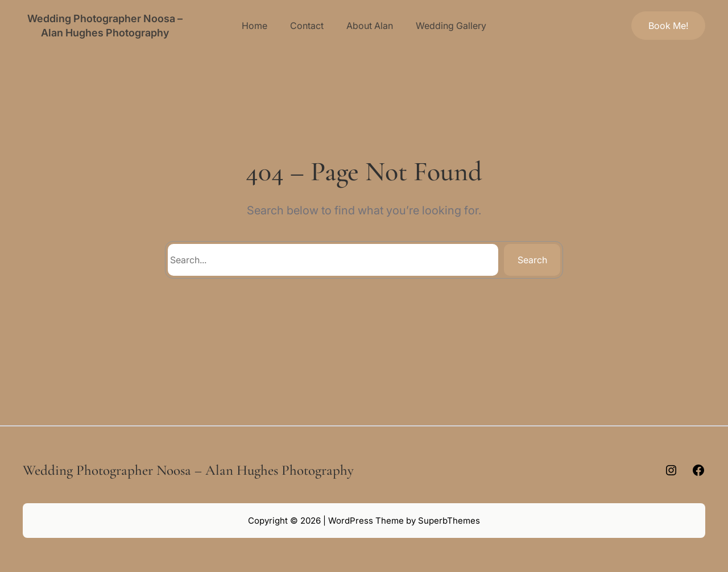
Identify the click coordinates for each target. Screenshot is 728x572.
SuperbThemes (449, 521)
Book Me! (668, 26)
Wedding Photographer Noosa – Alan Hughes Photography (188, 470)
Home (255, 26)
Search (532, 260)
